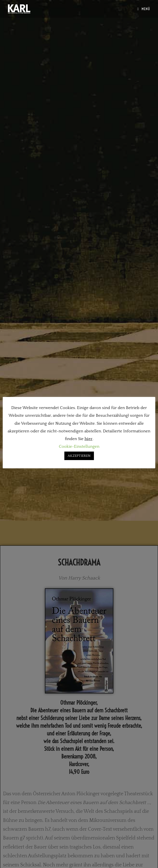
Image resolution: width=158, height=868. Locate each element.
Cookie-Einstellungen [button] (79, 446)
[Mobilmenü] (144, 9)
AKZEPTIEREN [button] (79, 456)
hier (89, 439)
